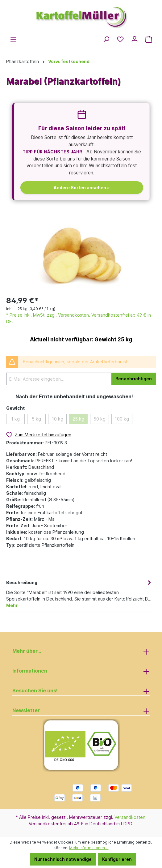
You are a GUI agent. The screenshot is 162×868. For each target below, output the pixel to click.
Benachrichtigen (134, 379)
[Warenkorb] (149, 39)
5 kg (36, 419)
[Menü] (13, 39)
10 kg (58, 419)
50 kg (100, 419)
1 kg (15, 419)
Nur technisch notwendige (63, 859)
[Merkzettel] (120, 39)
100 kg (122, 419)
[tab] (79, 593)
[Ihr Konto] (135, 39)
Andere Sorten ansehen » (82, 188)
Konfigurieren (117, 859)
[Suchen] (106, 39)
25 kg (78, 419)
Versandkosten (130, 817)
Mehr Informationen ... (89, 848)
